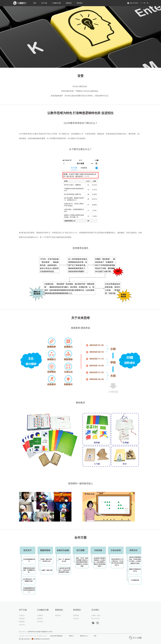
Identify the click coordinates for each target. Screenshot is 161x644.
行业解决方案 (56, 3)
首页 (35, 3)
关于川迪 (44, 3)
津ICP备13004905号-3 (25, 639)
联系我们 (80, 3)
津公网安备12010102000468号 (40, 639)
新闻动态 (69, 3)
